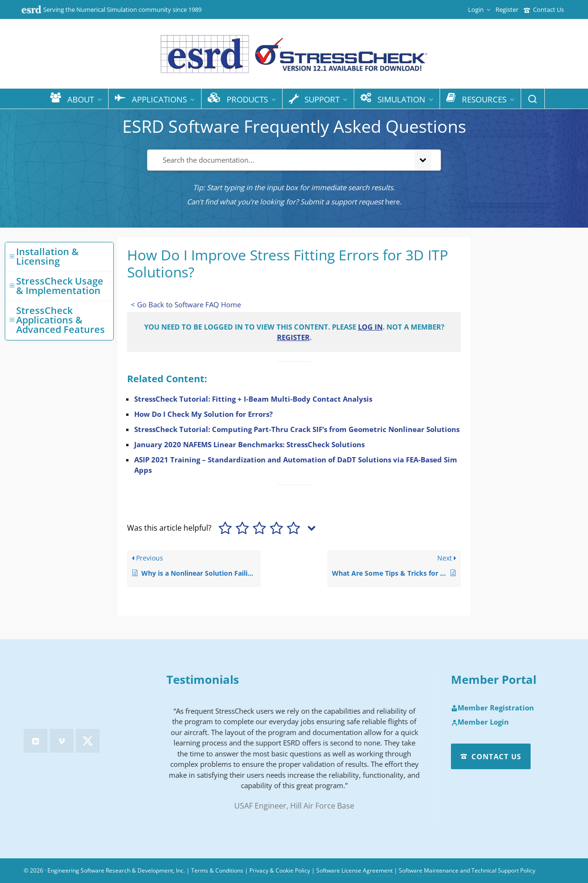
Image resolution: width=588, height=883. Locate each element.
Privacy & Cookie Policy (280, 870)
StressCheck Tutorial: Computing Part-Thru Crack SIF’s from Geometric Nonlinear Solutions (297, 429)
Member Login (480, 722)
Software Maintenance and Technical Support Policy (467, 870)
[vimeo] (62, 741)
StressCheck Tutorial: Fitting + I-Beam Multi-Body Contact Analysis (253, 399)
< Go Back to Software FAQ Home (186, 304)
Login (479, 9)
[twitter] (88, 741)
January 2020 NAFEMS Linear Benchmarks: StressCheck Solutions (249, 444)
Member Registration (492, 708)
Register (507, 9)
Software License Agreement (354, 870)
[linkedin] (36, 741)
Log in (370, 327)
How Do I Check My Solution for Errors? (203, 414)
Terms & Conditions (217, 870)
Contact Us (544, 9)
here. (393, 202)
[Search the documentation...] (279, 160)
